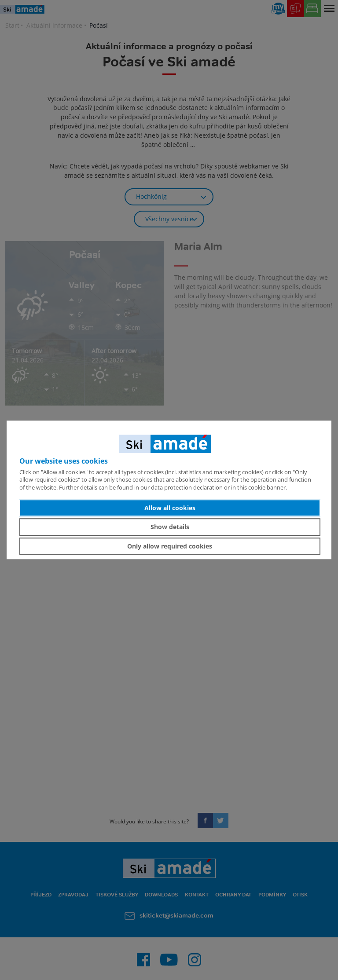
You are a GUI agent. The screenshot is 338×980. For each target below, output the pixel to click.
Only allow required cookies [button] (170, 546)
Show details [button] (170, 527)
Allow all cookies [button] (170, 508)
